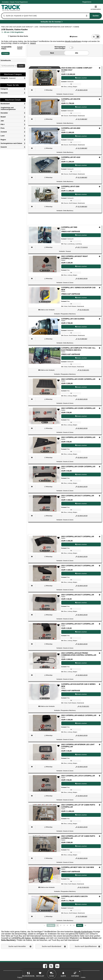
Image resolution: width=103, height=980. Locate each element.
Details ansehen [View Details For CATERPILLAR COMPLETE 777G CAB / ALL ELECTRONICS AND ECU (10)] (81, 358)
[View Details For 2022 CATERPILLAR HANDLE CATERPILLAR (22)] (45, 723)
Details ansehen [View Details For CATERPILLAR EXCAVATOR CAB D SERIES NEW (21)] (81, 694)
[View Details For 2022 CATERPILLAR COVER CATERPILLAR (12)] (45, 416)
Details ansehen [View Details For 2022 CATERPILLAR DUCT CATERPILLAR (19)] (81, 632)
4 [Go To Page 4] (67, 925)
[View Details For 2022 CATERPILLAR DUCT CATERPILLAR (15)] (45, 503)
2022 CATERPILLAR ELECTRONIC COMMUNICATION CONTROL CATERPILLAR (79, 654)
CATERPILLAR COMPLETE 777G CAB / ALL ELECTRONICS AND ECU (78, 349)
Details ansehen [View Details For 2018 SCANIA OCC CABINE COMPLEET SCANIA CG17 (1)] (81, 78)
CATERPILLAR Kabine (21, 938)
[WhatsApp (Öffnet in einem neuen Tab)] (49, 90)
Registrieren (24, 2)
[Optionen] (100, 68)
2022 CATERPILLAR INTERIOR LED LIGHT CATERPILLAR (78, 746)
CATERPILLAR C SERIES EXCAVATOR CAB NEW (78, 289)
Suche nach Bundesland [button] (51, 946)
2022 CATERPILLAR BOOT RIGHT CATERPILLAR (75, 257)
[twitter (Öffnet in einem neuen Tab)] (51, 966)
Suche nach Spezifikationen (86, 946)
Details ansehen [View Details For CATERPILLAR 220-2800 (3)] (81, 136)
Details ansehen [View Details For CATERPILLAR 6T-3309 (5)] (81, 194)
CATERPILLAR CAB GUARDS (73, 319)
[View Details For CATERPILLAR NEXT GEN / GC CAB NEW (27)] (45, 875)
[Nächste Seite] (80, 925)
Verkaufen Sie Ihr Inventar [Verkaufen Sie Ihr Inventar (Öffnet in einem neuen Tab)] (57, 22)
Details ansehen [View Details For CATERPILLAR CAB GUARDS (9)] (81, 327)
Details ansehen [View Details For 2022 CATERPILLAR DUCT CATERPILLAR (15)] (81, 504)
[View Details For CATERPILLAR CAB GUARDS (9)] (45, 327)
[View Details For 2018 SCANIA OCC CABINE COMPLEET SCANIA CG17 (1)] (45, 78)
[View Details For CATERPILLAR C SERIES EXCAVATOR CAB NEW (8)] (45, 295)
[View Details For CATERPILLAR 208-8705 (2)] (45, 107)
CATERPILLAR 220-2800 (71, 128)
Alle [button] (77, 53)
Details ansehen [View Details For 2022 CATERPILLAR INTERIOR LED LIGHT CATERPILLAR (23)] (81, 755)
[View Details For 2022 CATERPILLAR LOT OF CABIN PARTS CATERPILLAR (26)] (45, 844)
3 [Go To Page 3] (64, 925)
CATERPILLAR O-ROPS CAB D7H (74, 896)
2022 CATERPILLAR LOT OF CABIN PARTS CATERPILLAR (78, 806)
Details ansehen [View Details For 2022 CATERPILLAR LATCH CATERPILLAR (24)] (81, 784)
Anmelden (5, 2)
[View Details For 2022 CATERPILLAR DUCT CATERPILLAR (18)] (45, 602)
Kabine (5, 53)
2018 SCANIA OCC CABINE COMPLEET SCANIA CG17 (77, 69)
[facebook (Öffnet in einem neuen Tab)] (45, 966)
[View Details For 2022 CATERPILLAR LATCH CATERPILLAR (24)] (45, 783)
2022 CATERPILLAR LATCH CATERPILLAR (78, 776)
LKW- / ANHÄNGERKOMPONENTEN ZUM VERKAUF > (54, 27)
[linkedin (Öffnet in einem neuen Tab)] (57, 966)
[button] (74, 37)
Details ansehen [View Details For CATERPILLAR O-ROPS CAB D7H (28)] (81, 904)
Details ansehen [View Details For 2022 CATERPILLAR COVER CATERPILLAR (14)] (81, 475)
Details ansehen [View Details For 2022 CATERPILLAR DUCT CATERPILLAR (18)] (81, 603)
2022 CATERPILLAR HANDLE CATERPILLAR (79, 715)
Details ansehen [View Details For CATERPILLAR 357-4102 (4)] (81, 165)
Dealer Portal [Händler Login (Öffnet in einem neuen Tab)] (15, 2)
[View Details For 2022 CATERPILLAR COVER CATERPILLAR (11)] (45, 387)
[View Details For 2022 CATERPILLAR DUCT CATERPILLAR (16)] (45, 544)
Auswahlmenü (96, 8)
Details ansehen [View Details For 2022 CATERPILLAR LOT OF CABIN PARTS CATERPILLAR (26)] (81, 846)
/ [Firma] (15, 2)
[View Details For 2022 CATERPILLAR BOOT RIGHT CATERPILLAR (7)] (45, 264)
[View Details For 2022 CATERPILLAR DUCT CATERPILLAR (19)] (45, 632)
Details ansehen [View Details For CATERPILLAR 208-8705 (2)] (81, 107)
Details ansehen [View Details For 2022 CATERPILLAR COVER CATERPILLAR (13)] (81, 445)
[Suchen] (4, 16)
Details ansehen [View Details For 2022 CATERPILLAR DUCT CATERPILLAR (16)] (81, 544)
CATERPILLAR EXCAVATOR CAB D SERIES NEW (78, 685)
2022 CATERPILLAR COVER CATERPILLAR (78, 379)
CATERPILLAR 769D (69, 227)
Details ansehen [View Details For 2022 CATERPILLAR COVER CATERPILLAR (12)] (81, 416)
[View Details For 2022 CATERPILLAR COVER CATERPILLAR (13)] (45, 445)
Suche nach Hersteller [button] (17, 946)
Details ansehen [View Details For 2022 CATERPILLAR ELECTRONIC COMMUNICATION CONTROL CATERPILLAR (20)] (81, 663)
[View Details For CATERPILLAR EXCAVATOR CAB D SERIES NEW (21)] (45, 692)
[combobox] (54, 16)
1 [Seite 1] (57, 925)
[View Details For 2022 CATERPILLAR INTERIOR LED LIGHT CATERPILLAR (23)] (45, 752)
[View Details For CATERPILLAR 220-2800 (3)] (45, 136)
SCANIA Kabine (38, 938)
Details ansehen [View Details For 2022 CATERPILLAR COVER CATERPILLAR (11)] (81, 387)
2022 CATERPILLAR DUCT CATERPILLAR (78, 496)
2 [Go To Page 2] (61, 925)
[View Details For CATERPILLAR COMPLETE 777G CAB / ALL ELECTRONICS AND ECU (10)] (45, 356)
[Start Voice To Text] (87, 16)
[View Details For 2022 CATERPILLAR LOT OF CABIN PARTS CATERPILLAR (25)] (45, 813)
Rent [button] (52, 53)
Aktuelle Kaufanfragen (73, 41)
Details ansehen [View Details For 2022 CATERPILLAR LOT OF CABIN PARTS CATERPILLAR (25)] (81, 815)
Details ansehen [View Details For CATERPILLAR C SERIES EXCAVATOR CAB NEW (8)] (81, 298)
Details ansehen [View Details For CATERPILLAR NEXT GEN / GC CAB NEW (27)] (81, 875)
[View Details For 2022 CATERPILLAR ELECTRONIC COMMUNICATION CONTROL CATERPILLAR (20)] (45, 661)
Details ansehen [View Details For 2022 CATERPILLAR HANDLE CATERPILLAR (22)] (81, 723)
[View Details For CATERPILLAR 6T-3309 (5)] (45, 194)
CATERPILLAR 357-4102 (71, 157)
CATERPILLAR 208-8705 (71, 99)
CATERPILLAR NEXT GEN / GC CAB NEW (78, 867)
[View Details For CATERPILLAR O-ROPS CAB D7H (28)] (45, 904)
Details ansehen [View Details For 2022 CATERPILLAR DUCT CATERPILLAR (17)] (81, 574)
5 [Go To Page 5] (71, 925)
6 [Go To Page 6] (74, 925)
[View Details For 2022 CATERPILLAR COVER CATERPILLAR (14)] (45, 474)
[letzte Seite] (85, 925)
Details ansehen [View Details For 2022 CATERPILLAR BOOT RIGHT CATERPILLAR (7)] (81, 266)
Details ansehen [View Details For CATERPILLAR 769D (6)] (81, 235)
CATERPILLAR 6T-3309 (70, 186)
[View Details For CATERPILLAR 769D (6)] (45, 235)
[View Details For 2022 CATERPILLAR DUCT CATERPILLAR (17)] (45, 573)
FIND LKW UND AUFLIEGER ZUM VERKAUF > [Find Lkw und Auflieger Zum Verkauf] (18, 27)
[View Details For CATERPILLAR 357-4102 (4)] (45, 165)
